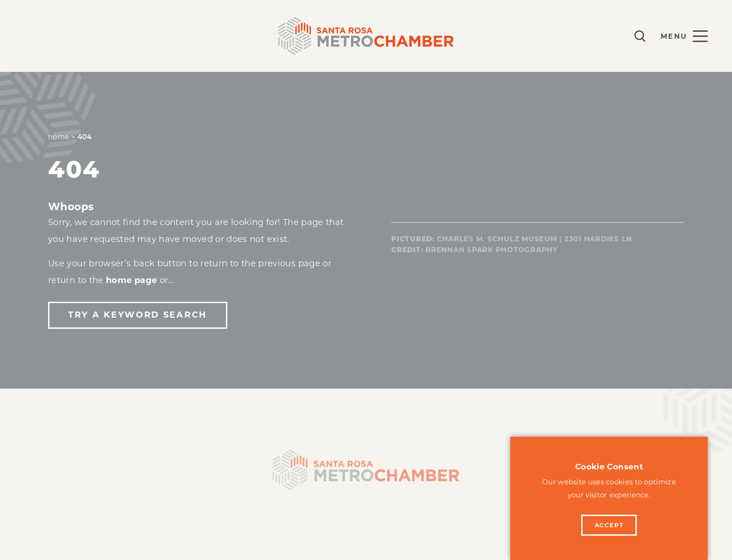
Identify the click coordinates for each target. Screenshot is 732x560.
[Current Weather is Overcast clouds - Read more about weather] (612, 36)
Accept (609, 525)
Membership (55, 36)
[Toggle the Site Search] (640, 36)
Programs (126, 36)
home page (131, 280)
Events (185, 36)
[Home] (366, 473)
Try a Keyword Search (137, 315)
